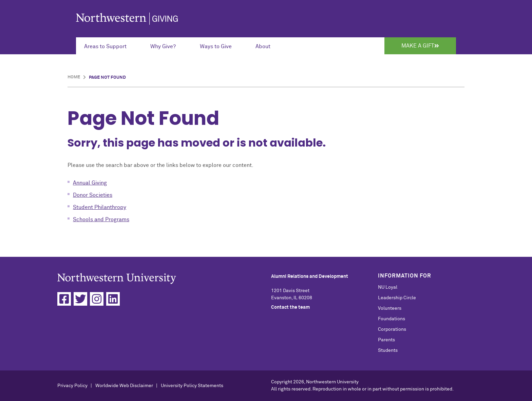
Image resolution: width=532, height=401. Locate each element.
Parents (386, 340)
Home (74, 77)
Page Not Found (107, 78)
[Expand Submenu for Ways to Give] (220, 46)
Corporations (392, 329)
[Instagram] (97, 299)
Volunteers (390, 308)
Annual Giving (90, 183)
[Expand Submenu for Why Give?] (167, 46)
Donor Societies (93, 195)
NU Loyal (388, 287)
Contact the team (290, 307)
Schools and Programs (101, 219)
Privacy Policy (72, 386)
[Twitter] (80, 299)
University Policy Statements (192, 386)
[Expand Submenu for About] (267, 46)
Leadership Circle (397, 298)
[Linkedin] (113, 299)
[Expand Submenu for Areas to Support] (109, 46)
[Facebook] (64, 299)
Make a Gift (420, 46)
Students (388, 350)
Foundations (392, 319)
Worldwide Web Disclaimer (124, 386)
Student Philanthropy (100, 207)
